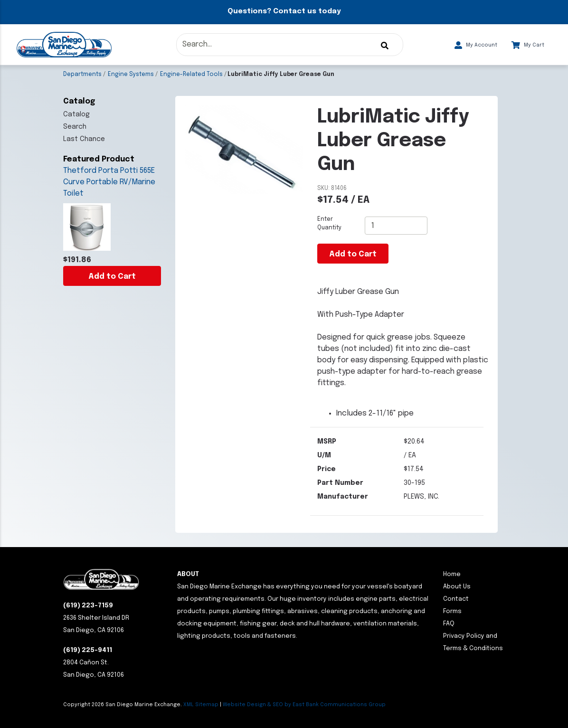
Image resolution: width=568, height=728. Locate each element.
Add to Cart (112, 277)
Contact (456, 599)
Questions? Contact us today (284, 11)
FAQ (449, 624)
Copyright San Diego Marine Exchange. (123, 705)
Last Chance (84, 139)
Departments (82, 75)
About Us (457, 587)
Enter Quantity (329, 224)
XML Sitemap (201, 705)
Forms (452, 611)
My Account (476, 45)
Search (75, 127)
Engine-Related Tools (191, 75)
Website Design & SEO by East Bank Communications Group (304, 705)
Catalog (76, 114)
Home (452, 574)
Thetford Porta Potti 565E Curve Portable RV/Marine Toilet (109, 182)
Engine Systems (131, 75)
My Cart (528, 45)
